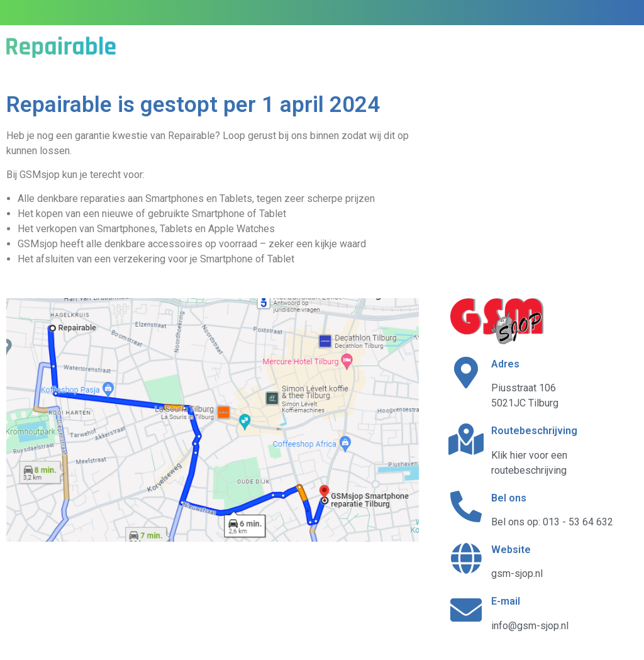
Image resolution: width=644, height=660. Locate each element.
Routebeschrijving (534, 431)
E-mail (506, 601)
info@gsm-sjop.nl (530, 626)
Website (511, 550)
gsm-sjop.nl (517, 573)
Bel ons (509, 498)
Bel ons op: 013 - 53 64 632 (552, 522)
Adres (505, 364)
